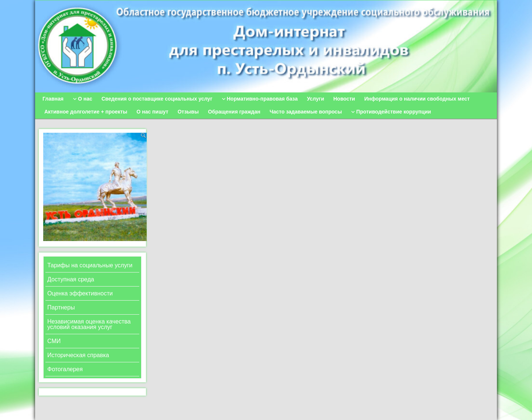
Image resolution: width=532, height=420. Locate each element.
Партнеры (61, 307)
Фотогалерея (65, 369)
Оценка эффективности (80, 293)
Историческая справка (78, 355)
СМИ (54, 341)
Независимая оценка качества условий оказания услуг (89, 324)
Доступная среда (71, 279)
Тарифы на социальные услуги (90, 265)
